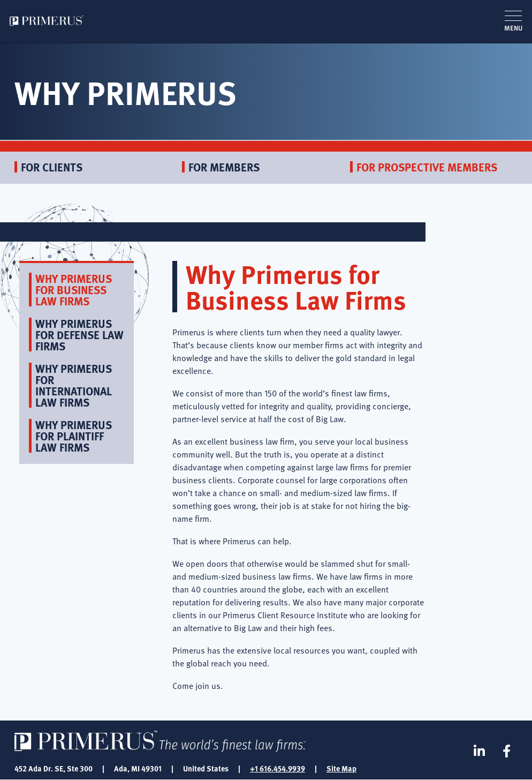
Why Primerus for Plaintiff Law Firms (74, 436)
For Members (224, 167)
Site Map (341, 768)
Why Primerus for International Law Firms (74, 385)
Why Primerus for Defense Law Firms (79, 335)
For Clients (52, 167)
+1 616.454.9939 (278, 768)
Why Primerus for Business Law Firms (74, 290)
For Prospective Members (427, 167)
